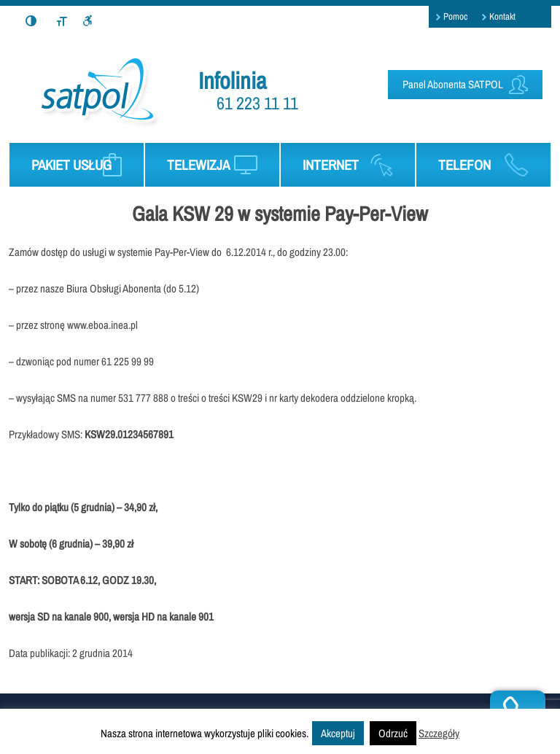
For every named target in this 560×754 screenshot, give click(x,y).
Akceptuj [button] (338, 733)
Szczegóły (439, 733)
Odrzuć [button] (393, 733)
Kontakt (502, 16)
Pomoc (455, 16)
